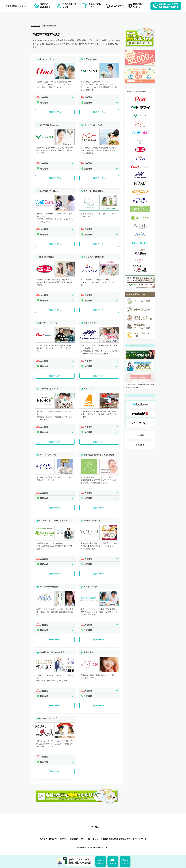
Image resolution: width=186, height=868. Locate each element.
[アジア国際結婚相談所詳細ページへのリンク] (140, 235)
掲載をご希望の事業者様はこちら (118, 839)
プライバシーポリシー (91, 839)
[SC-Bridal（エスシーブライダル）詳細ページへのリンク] (140, 218)
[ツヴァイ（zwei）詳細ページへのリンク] (140, 107)
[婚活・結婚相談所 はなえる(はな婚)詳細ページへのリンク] (140, 209)
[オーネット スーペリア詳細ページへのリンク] (140, 167)
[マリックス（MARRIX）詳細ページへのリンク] (140, 158)
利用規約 (74, 839)
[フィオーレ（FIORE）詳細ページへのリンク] (140, 184)
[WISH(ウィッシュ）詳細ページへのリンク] (140, 226)
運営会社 (140, 445)
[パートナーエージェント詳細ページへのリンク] (140, 124)
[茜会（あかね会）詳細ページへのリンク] (140, 150)
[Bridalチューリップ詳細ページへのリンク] (140, 269)
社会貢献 (140, 435)
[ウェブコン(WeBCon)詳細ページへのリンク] (140, 133)
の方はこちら (101, 861)
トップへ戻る (93, 825)
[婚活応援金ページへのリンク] (140, 66)
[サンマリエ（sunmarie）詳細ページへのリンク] (140, 116)
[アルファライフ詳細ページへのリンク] (140, 175)
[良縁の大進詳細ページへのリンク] (140, 260)
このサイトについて (48, 839)
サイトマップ (141, 839)
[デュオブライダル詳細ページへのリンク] (140, 243)
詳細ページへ (55, 112)
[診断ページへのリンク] (140, 84)
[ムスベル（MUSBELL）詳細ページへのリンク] (140, 141)
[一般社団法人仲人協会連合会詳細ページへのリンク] (140, 252)
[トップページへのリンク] (17, 6)
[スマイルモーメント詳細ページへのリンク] (140, 201)
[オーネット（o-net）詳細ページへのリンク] (140, 99)
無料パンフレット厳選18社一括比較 (79, 861)
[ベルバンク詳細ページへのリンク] (140, 192)
